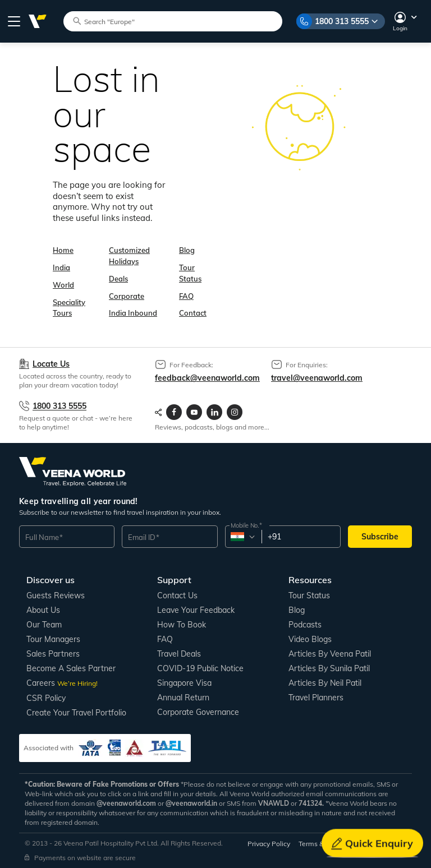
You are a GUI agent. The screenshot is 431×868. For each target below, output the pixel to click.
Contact (193, 313)
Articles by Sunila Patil (329, 668)
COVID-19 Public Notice (200, 668)
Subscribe (380, 537)
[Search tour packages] (178, 21)
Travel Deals (179, 654)
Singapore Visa (184, 683)
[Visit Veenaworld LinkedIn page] (214, 412)
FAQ (186, 296)
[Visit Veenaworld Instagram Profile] (235, 412)
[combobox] (243, 537)
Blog (187, 250)
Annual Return (183, 698)
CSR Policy (46, 698)
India (61, 267)
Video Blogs (310, 639)
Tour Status (309, 595)
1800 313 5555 (342, 21)
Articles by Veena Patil (330, 654)
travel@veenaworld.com (317, 378)
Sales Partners (53, 654)
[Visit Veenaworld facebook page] (174, 412)
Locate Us (51, 364)
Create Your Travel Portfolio (76, 713)
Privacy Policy (269, 844)
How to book (182, 625)
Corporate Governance (198, 712)
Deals (118, 279)
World (63, 285)
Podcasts (305, 625)
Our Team (44, 625)
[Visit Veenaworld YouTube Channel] (194, 412)
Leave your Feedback (196, 610)
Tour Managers (53, 639)
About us (43, 610)
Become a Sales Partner (71, 668)
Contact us (177, 595)
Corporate (127, 296)
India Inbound (133, 313)
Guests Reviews (56, 595)
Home (63, 250)
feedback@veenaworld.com (207, 378)
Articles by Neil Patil (325, 683)
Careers (62, 683)
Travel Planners (316, 698)
